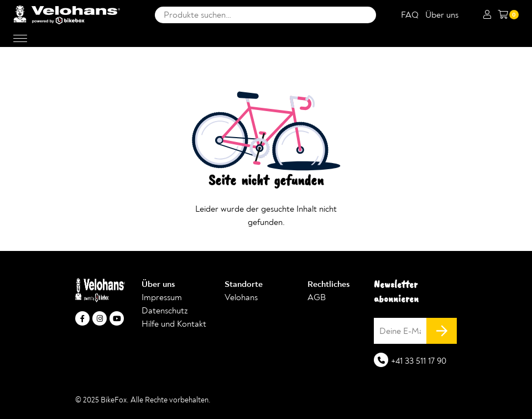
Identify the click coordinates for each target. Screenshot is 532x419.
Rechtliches (328, 284)
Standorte (244, 284)
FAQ (410, 15)
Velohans (241, 297)
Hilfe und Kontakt (174, 324)
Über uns (442, 15)
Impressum (162, 297)
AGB (317, 297)
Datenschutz (165, 311)
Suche (365, 15)
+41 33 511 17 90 (419, 361)
